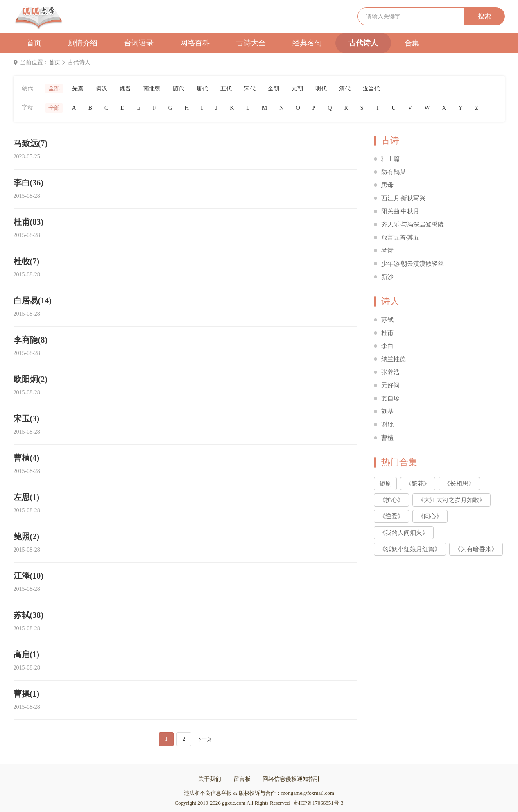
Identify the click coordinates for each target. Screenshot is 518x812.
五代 (226, 89)
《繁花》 (418, 484)
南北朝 (152, 89)
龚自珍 (390, 398)
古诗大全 (251, 43)
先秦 (78, 89)
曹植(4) (26, 458)
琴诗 (387, 251)
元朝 (297, 89)
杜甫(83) (28, 222)
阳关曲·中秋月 (400, 211)
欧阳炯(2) (31, 379)
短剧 (385, 484)
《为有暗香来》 (476, 549)
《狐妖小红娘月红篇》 (410, 549)
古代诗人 (363, 43)
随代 (179, 89)
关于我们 (210, 779)
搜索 (484, 16)
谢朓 (387, 425)
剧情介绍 (83, 43)
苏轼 (387, 320)
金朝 (274, 89)
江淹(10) (28, 576)
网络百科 (195, 43)
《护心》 (391, 500)
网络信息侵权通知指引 (291, 779)
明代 (321, 89)
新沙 (387, 277)
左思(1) (26, 497)
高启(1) (26, 654)
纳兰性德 (394, 359)
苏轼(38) (28, 615)
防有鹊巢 (394, 172)
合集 (412, 43)
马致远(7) (31, 143)
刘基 (387, 412)
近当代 (371, 89)
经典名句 (307, 43)
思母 (387, 185)
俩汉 (102, 89)
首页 (34, 43)
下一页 (204, 739)
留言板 (242, 779)
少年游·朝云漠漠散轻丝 (413, 264)
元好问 (390, 385)
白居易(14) (33, 301)
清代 (345, 89)
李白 (387, 346)
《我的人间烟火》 (404, 533)
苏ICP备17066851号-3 (319, 803)
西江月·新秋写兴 (404, 198)
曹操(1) (26, 694)
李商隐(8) (31, 340)
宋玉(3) (26, 418)
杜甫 (387, 333)
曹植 (387, 438)
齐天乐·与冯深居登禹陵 (413, 224)
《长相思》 (459, 484)
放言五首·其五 (400, 237)
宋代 (250, 89)
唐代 (202, 89)
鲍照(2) (26, 536)
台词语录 (139, 43)
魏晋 (125, 89)
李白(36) (28, 183)
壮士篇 (390, 159)
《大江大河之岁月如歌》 (451, 500)
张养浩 (390, 372)
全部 (54, 89)
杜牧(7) (26, 261)
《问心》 (430, 516)
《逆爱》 (391, 516)
